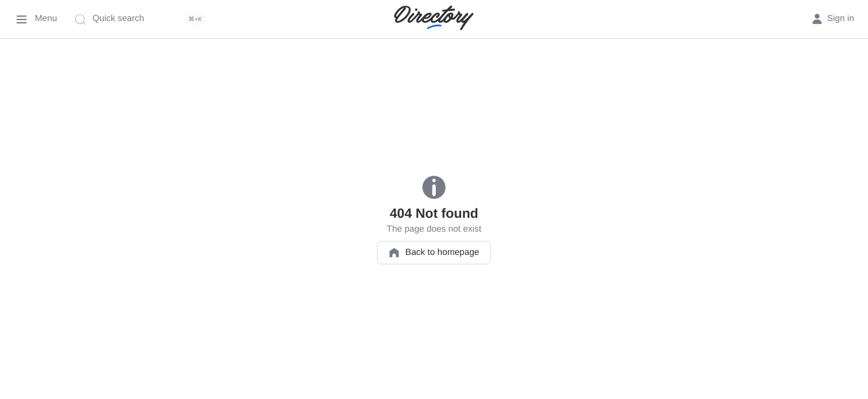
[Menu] (35, 19)
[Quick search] (143, 19)
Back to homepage (434, 253)
